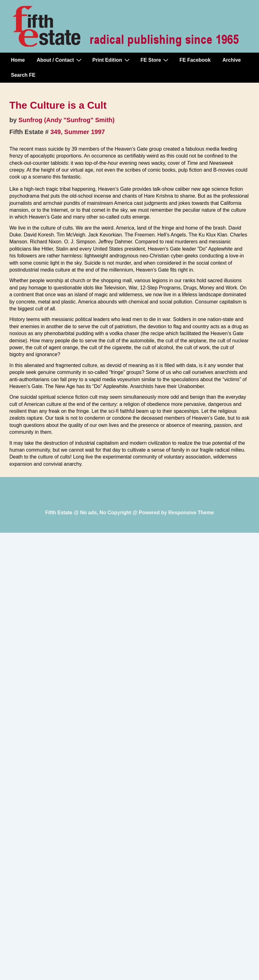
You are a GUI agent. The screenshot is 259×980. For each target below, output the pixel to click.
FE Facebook (195, 60)
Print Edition (112, 60)
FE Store (155, 60)
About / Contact (60, 60)
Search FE (23, 75)
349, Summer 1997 (78, 132)
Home (18, 60)
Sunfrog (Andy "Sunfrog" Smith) (67, 120)
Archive (232, 60)
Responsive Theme (191, 513)
